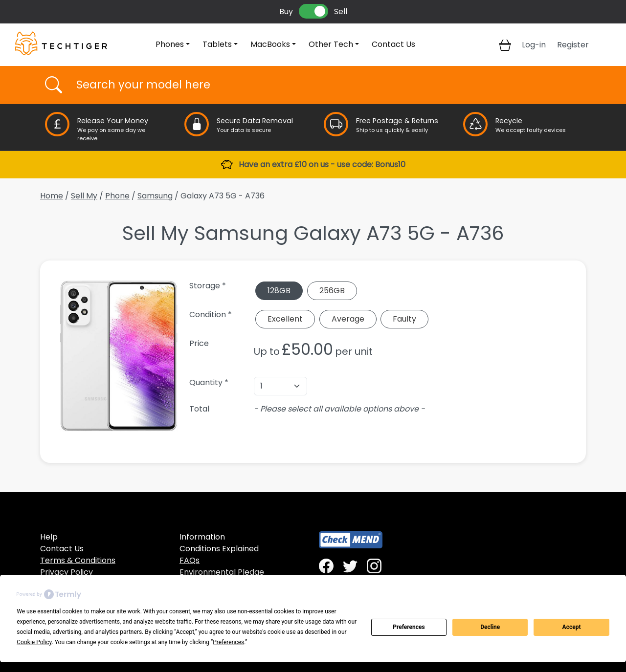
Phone (117, 196)
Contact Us (393, 44)
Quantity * (209, 382)
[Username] (322, 85)
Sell (341, 11)
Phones (170, 44)
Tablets (217, 44)
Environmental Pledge (222, 572)
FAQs (190, 560)
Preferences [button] (228, 642)
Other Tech (331, 44)
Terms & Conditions (78, 560)
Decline (490, 627)
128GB (279, 291)
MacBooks (270, 44)
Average (348, 319)
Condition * (211, 314)
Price (199, 343)
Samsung (155, 196)
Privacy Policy (67, 572)
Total (199, 409)
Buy (286, 11)
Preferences (409, 627)
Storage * (208, 286)
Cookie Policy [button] (34, 642)
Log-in (534, 45)
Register (573, 45)
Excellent (285, 319)
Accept (572, 627)
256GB (332, 291)
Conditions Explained (219, 549)
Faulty (404, 319)
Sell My (84, 196)
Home (52, 196)
